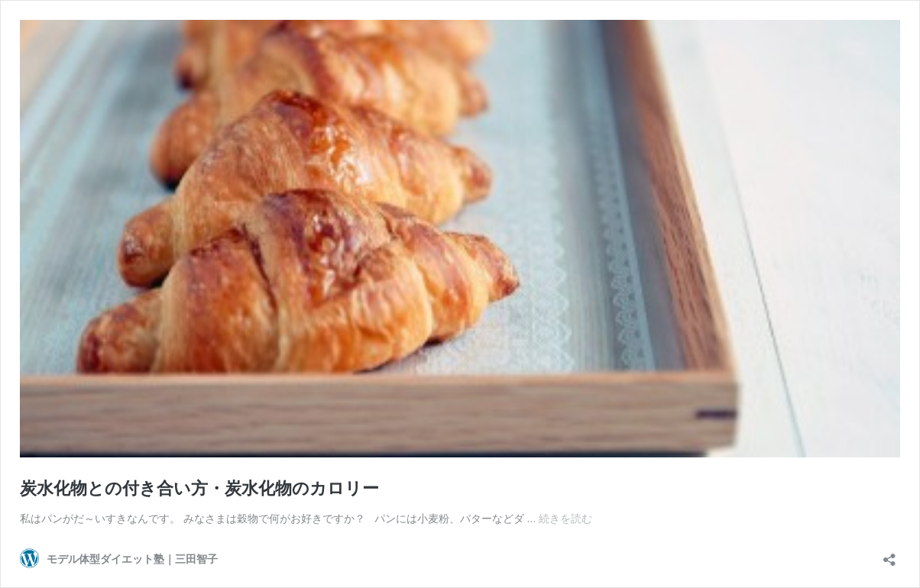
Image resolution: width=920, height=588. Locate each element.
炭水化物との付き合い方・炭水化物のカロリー (199, 487)
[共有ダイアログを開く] (889, 555)
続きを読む (565, 518)
